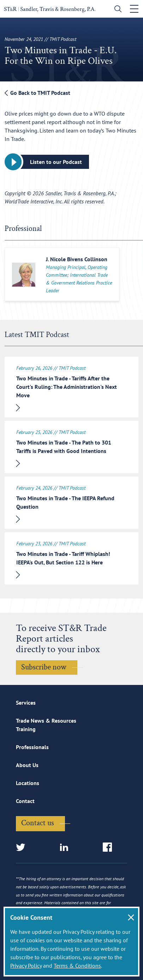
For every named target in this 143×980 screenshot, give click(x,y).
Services (26, 703)
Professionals (32, 747)
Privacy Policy (26, 966)
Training (26, 729)
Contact (25, 801)
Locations (28, 783)
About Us (27, 765)
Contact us (38, 823)
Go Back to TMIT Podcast (37, 93)
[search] (116, 10)
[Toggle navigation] (134, 9)
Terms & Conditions (77, 966)
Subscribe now (44, 667)
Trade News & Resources (46, 721)
